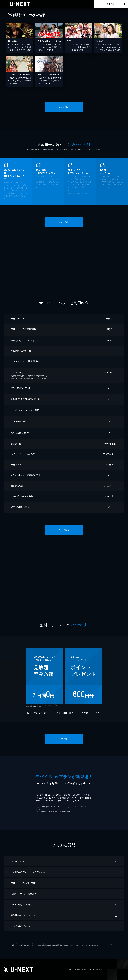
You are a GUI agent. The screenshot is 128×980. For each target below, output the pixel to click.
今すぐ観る (110, 4)
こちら (40, 378)
